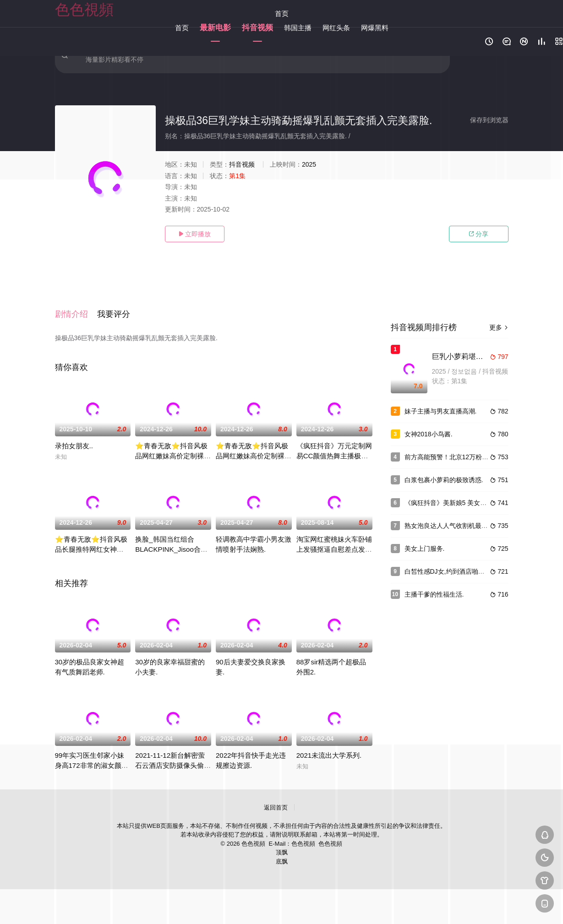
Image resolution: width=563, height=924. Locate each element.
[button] (76, 308)
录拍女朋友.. (74, 435)
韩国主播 (298, 28)
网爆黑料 (375, 28)
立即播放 (195, 234)
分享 (479, 234)
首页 (282, 14)
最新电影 (215, 28)
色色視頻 (84, 10)
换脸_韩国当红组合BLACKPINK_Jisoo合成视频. (171, 539)
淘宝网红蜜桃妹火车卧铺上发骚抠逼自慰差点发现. (334, 539)
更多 (499, 327)
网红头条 (336, 28)
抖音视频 (257, 28)
